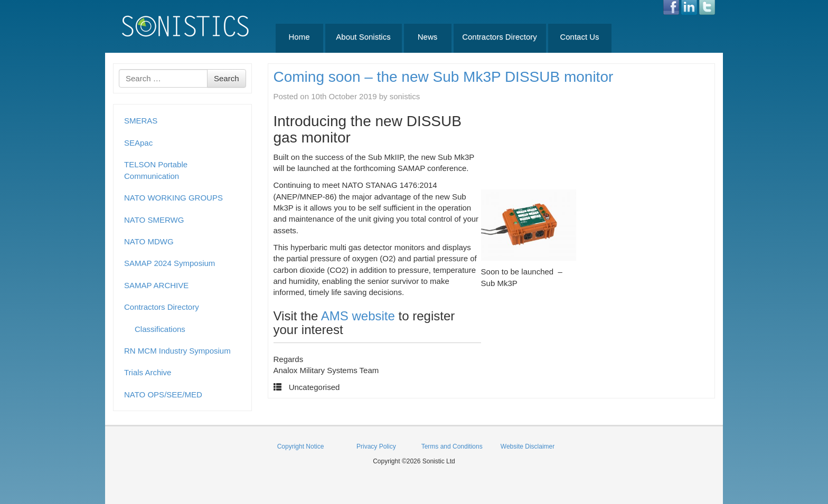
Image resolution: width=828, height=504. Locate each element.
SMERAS (141, 121)
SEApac (138, 143)
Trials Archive (148, 372)
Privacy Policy (376, 446)
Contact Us (579, 37)
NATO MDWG (149, 241)
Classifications (160, 329)
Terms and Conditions (452, 446)
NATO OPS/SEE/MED (163, 394)
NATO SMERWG (154, 220)
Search (227, 78)
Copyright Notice (301, 446)
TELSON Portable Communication (156, 170)
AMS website (358, 316)
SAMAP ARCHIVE (156, 285)
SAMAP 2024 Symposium (170, 263)
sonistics (405, 96)
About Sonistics (363, 37)
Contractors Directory (500, 37)
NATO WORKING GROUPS (173, 198)
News (428, 37)
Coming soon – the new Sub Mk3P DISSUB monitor (444, 77)
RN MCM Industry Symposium (177, 351)
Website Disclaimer (528, 446)
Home (299, 37)
